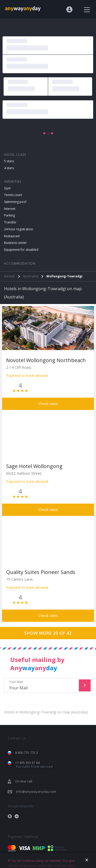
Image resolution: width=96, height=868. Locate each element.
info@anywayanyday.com (36, 791)
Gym (7, 188)
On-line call (24, 781)
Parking (9, 215)
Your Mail (42, 685)
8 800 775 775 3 (26, 753)
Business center (15, 243)
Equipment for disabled (21, 250)
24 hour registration (19, 229)
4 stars (9, 168)
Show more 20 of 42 (48, 633)
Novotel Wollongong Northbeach (46, 360)
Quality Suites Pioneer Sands (41, 572)
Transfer (10, 222)
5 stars (9, 161)
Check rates (48, 404)
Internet (10, 209)
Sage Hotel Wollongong (34, 466)
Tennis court (13, 195)
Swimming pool (15, 202)
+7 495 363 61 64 (34, 764)
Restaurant (12, 236)
